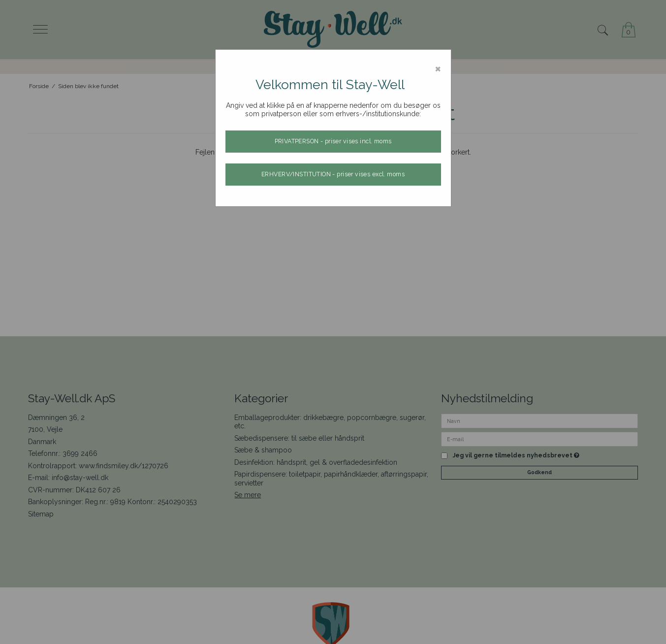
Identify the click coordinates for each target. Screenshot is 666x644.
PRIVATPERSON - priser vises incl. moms (333, 141)
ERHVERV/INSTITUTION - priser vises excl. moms (333, 174)
